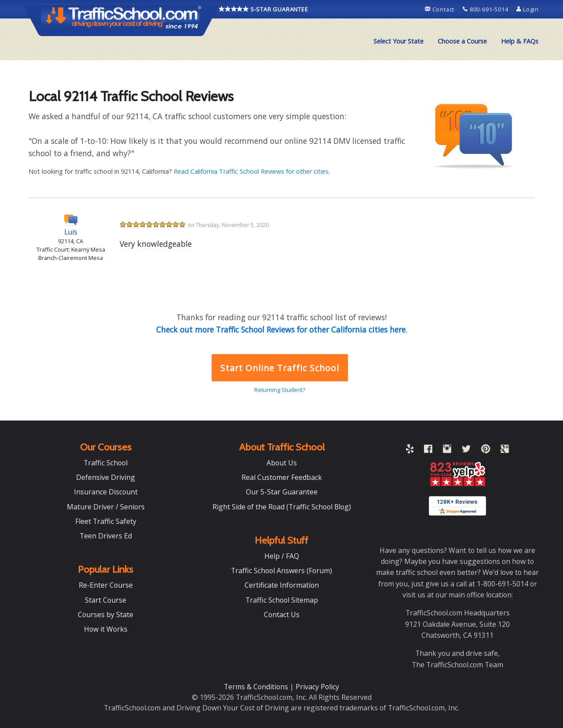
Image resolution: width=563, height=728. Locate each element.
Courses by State (106, 615)
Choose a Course (462, 41)
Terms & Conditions (257, 687)
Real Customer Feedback (282, 477)
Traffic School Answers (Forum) (281, 571)
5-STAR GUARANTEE (263, 9)
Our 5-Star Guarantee (282, 492)
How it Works (106, 629)
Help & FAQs (520, 41)
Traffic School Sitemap (282, 600)
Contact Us (282, 615)
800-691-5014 (486, 9)
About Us (282, 463)
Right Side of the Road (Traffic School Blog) (282, 507)
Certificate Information (282, 585)
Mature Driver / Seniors (106, 507)
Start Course (106, 600)
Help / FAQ (282, 556)
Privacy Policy (317, 687)
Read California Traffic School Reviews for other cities (251, 171)
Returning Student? (280, 390)
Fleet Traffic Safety (106, 521)
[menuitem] (398, 41)
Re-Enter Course (106, 585)
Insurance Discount (106, 492)
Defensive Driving (106, 477)
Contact (441, 9)
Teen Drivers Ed (106, 536)
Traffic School (106, 463)
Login (528, 9)
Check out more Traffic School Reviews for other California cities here (281, 329)
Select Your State (398, 41)
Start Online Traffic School (280, 368)
